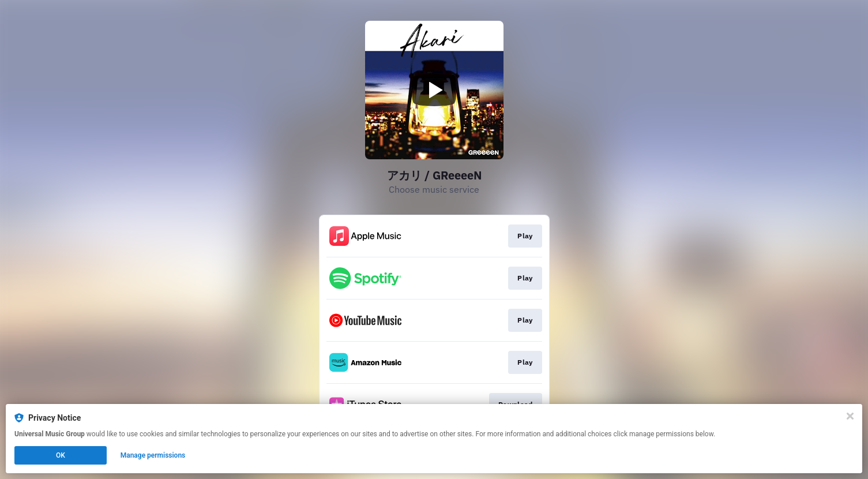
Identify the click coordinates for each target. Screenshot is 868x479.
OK (61, 455)
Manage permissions (153, 455)
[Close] (850, 416)
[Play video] (434, 90)
